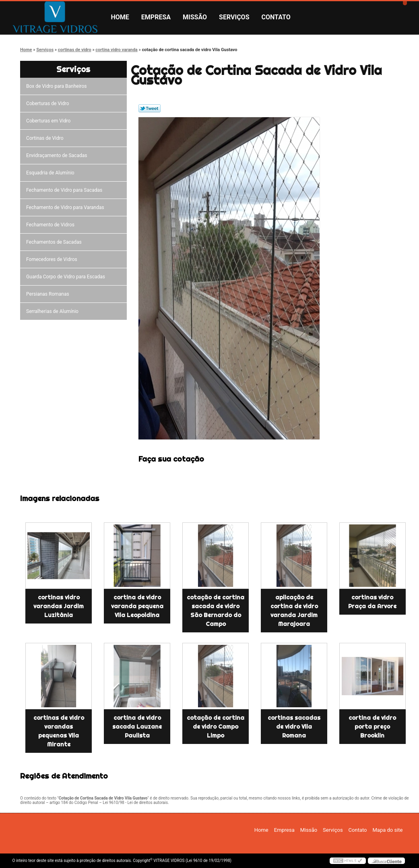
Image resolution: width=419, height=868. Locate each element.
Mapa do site (387, 830)
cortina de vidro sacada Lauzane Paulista (137, 727)
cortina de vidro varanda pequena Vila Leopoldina (137, 606)
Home (120, 17)
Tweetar (150, 108)
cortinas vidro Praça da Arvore (372, 602)
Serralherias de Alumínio (54, 311)
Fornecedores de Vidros (53, 259)
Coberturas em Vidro (50, 121)
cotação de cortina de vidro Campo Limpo (216, 727)
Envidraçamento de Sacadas (58, 155)
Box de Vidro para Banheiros (58, 86)
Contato (276, 17)
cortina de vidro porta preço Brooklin (372, 727)
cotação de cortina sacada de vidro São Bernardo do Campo (216, 611)
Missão (195, 17)
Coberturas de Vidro (49, 104)
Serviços (234, 17)
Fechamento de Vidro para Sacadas (65, 190)
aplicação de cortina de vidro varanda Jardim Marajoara (294, 611)
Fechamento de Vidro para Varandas (66, 207)
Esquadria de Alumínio (52, 173)
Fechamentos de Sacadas (55, 242)
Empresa (156, 17)
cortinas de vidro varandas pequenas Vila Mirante (59, 731)
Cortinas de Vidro (46, 138)
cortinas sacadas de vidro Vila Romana (294, 727)
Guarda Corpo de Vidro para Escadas (67, 277)
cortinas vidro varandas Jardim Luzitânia (59, 606)
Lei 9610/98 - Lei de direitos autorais (135, 803)
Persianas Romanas (49, 294)
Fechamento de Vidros (52, 225)
